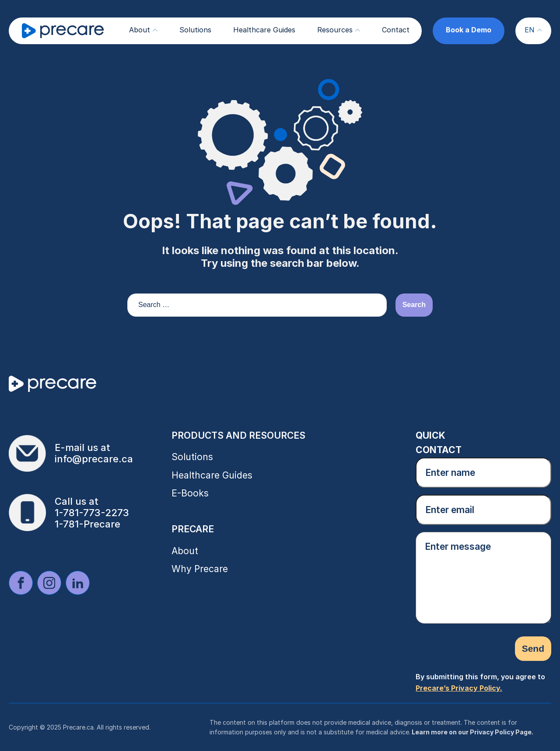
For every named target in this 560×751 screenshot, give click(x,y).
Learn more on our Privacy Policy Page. (472, 732)
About (143, 30)
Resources (339, 30)
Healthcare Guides (264, 30)
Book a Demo (469, 30)
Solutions (195, 30)
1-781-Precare (87, 524)
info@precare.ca (94, 459)
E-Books (190, 493)
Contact (396, 30)
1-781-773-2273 (92, 513)
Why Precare (200, 569)
